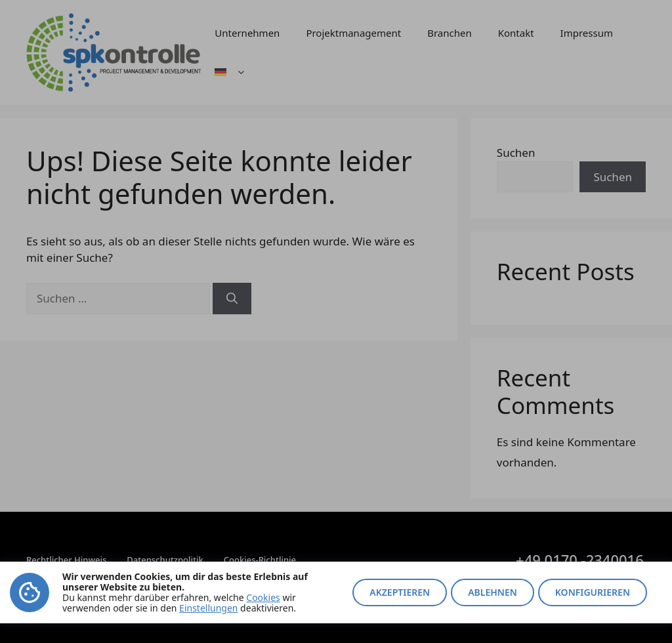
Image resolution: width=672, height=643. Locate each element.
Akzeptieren (400, 592)
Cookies (263, 597)
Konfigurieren (593, 592)
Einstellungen (208, 608)
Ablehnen (493, 592)
